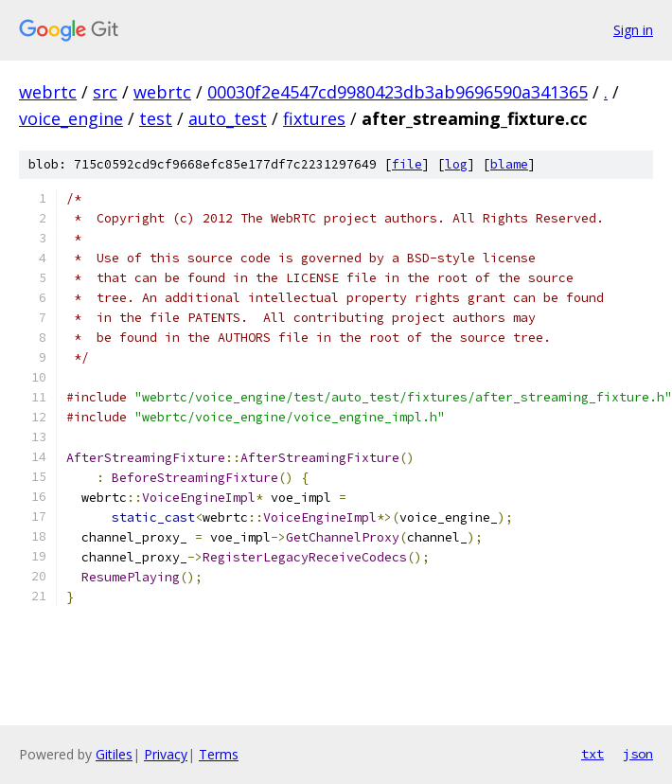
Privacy (166, 754)
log (456, 164)
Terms (219, 754)
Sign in (633, 30)
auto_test (228, 118)
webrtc (48, 92)
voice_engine (71, 118)
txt (592, 754)
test (156, 118)
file (407, 164)
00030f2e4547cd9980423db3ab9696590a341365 (398, 92)
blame (509, 164)
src (105, 92)
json (638, 754)
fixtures (314, 118)
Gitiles (114, 754)
